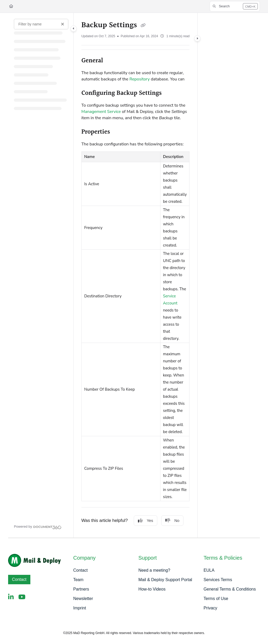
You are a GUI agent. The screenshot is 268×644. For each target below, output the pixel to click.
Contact (19, 579)
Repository (140, 79)
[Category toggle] (74, 29)
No (172, 520)
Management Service (101, 112)
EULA (209, 570)
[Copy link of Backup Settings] (143, 26)
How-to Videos (152, 589)
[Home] (11, 6)
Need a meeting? (154, 570)
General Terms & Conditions (230, 589)
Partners (81, 589)
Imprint (80, 608)
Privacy (210, 608)
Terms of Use (216, 599)
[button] (235, 6)
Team (78, 580)
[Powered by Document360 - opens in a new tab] (38, 527)
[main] (136, 275)
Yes (146, 520)
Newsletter (83, 599)
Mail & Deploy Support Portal (165, 580)
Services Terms (218, 580)
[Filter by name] (41, 24)
